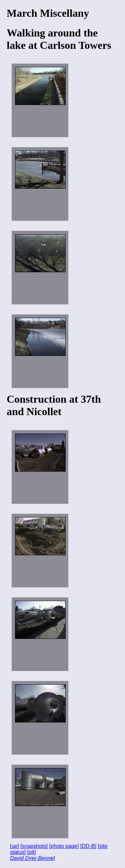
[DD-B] (88, 846)
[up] (14, 846)
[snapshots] (34, 846)
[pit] (32, 852)
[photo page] (64, 846)
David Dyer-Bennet (32, 858)
